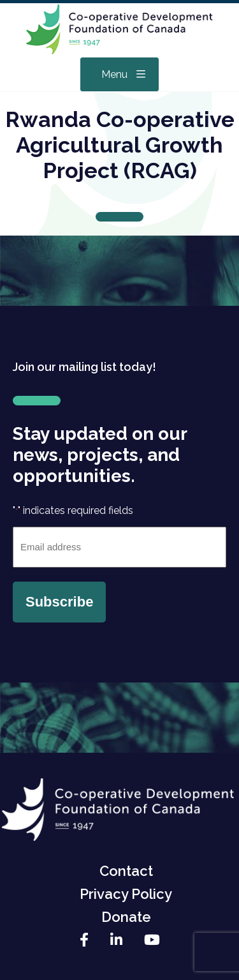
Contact (126, 871)
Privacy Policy (126, 894)
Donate (126, 917)
